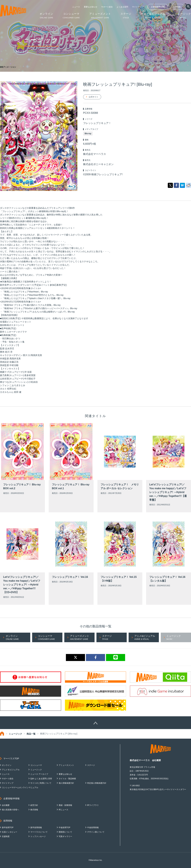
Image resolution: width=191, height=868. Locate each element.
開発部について (65, 832)
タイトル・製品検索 (67, 779)
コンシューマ (36, 765)
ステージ (91, 765)
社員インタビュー (10, 832)
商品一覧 (31, 734)
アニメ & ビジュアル (11, 770)
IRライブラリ (93, 805)
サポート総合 (107, 7)
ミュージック (15, 734)
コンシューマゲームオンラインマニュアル (20, 788)
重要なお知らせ (91, 7)
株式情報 (34, 810)
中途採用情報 (93, 828)
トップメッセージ (38, 836)
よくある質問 (122, 7)
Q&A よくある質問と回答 (41, 779)
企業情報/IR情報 (158, 7)
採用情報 (177, 7)
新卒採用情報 (36, 828)
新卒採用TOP (8, 828)
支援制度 (6, 836)
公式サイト (93, 97)
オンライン (7, 765)
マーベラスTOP (11, 759)
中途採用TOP (64, 828)
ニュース (76, 7)
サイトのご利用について (41, 783)
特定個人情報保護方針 (97, 783)
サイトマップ (138, 7)
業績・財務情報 (65, 805)
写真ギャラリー (65, 836)
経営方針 (34, 805)
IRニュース (64, 810)
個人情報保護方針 (66, 783)
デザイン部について (96, 832)
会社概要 (6, 805)
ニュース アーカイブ (39, 774)
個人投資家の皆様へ (11, 810)
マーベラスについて (39, 832)
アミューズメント (66, 765)
